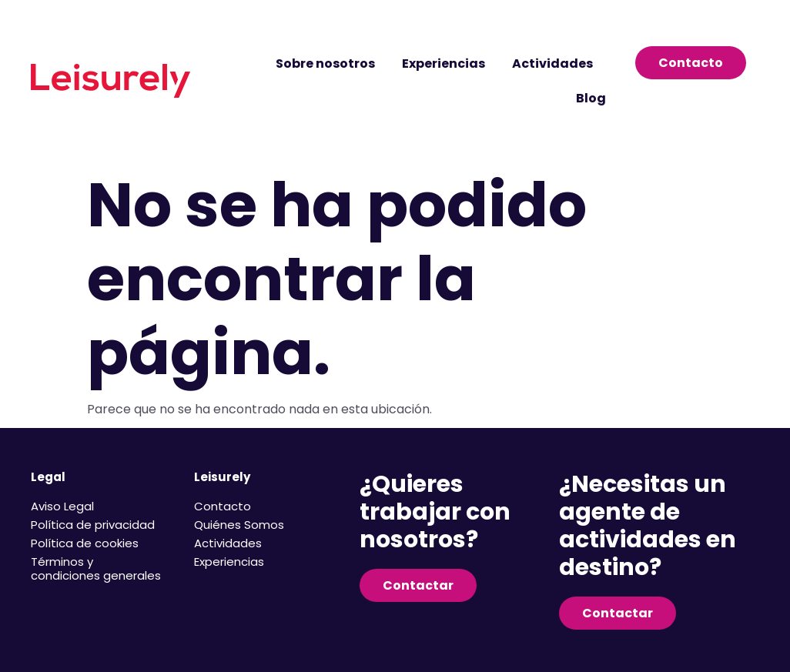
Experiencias (444, 64)
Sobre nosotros (325, 64)
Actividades (552, 64)
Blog (591, 98)
